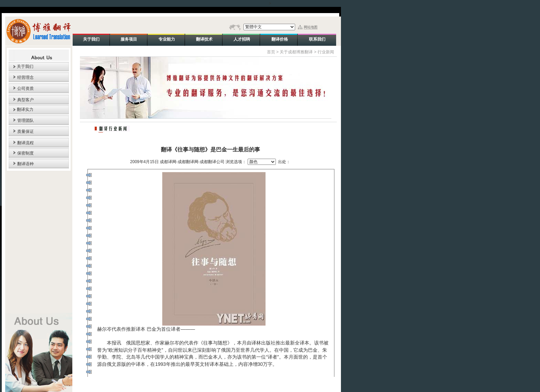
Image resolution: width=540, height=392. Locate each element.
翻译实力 (25, 109)
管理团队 (25, 120)
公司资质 (25, 88)
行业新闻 (326, 52)
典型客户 (25, 100)
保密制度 (25, 153)
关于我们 (25, 66)
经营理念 (25, 77)
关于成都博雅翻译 (296, 52)
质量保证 (25, 131)
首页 (271, 52)
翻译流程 (25, 143)
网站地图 (311, 27)
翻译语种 (25, 164)
